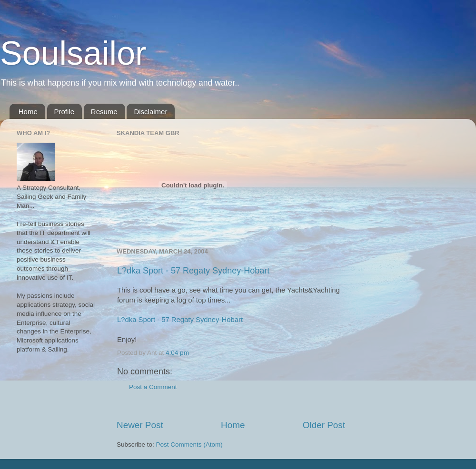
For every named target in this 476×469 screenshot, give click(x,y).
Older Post (324, 425)
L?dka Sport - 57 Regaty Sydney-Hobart (193, 271)
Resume (104, 112)
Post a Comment (153, 387)
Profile (64, 112)
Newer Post (140, 425)
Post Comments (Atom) (189, 445)
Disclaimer (150, 112)
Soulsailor (73, 53)
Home (28, 112)
